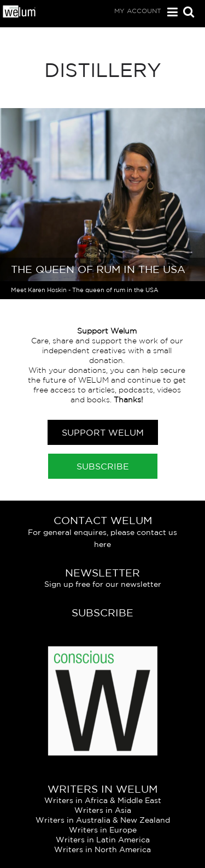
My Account (138, 11)
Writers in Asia (103, 810)
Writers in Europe (103, 830)
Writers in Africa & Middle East (103, 800)
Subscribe (103, 466)
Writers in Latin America (103, 840)
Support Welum (103, 432)
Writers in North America (102, 849)
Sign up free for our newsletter (103, 584)
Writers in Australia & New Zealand (103, 820)
